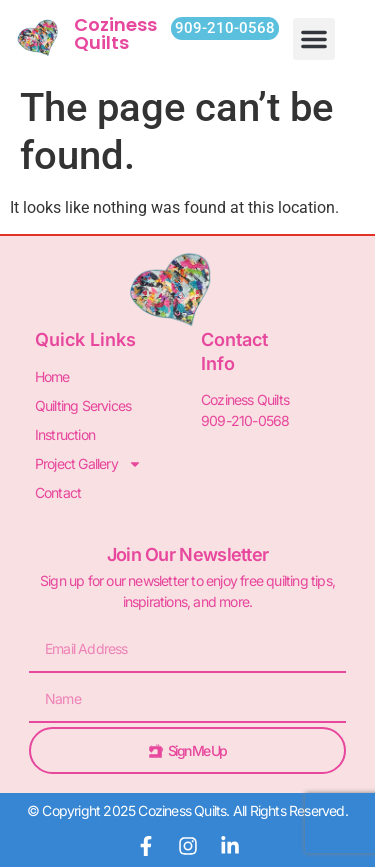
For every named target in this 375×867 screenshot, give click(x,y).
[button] (314, 39)
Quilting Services (83, 405)
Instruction (65, 434)
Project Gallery (88, 463)
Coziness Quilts (115, 33)
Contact (58, 492)
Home (52, 376)
